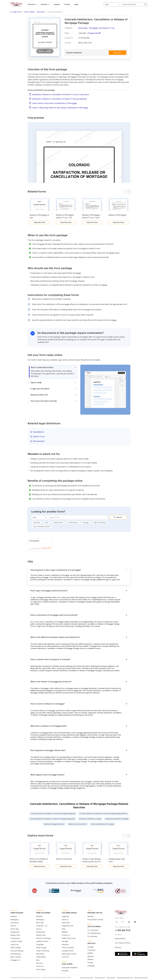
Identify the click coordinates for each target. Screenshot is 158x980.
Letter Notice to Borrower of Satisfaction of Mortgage (54, 103)
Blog (63, 929)
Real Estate (40, 954)
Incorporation (15, 938)
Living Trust (15, 944)
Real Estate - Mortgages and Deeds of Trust (97, 28)
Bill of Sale (40, 923)
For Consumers (93, 930)
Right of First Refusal (100, 523)
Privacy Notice (111, 978)
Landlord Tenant (16, 941)
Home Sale (36, 523)
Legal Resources (68, 926)
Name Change (16, 948)
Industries (65, 944)
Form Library (41, 969)
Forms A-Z (40, 966)
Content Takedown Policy (125, 978)
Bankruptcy (14, 920)
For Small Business (94, 933)
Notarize (91, 916)
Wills (38, 960)
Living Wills (40, 944)
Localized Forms (68, 951)
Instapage (91, 966)
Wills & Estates (16, 957)
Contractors (15, 923)
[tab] (53, 372)
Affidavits (39, 916)
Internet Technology (43, 938)
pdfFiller (90, 953)
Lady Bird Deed (73, 523)
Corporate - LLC (42, 926)
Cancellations (38, 432)
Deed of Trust (39, 437)
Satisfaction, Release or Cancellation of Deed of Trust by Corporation (61, 94)
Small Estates (41, 957)
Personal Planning (17, 951)
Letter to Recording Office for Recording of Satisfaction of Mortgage (60, 108)
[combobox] (112, 4)
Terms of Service (100, 978)
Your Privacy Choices (86, 978)
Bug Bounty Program (141, 978)
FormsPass (91, 950)
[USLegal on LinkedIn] (129, 922)
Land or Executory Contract (42, 527)
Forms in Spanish (68, 948)
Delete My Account (69, 938)
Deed (47, 523)
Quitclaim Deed (58, 523)
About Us (65, 920)
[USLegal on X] (117, 922)
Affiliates (65, 932)
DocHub (90, 962)
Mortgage (86, 523)
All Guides (65, 971)
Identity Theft (15, 935)
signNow (91, 956)
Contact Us (66, 935)
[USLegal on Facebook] (123, 922)
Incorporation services (95, 920)
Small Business (16, 954)
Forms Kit (65, 957)
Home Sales (15, 929)
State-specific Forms (69, 954)
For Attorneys (92, 936)
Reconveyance (39, 441)
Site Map (65, 941)
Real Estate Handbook (70, 968)
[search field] (134, 4)
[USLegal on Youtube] (135, 922)
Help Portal (66, 923)
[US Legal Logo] (121, 912)
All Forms (39, 963)
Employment (15, 932)
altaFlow (90, 959)
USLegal (90, 947)
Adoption (14, 916)
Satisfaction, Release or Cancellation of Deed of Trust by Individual (59, 99)
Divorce (13, 926)
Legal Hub (65, 916)
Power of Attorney (43, 951)
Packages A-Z (15, 960)
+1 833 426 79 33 (123, 930)
